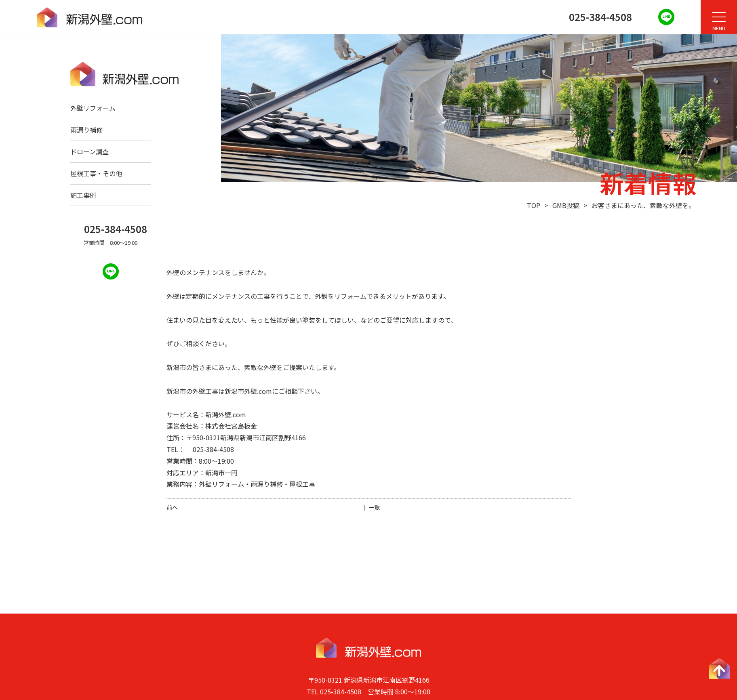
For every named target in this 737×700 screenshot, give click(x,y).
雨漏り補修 (86, 130)
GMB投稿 (566, 205)
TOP (534, 205)
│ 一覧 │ (374, 507)
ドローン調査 (89, 151)
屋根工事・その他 (96, 173)
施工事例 (83, 195)
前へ (172, 507)
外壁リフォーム (93, 108)
